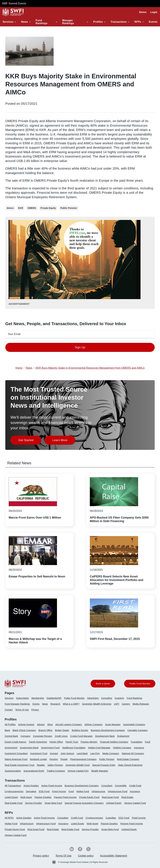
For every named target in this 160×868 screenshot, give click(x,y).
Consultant (107, 786)
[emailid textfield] (80, 334)
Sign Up (80, 347)
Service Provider (34, 803)
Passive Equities (43, 797)
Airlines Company (94, 724)
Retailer (41, 765)
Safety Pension (55, 765)
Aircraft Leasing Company (69, 724)
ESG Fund (44, 791)
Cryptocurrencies (94, 818)
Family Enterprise (38, 742)
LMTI (117, 704)
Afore (50, 724)
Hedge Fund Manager (99, 748)
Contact (9, 710)
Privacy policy (41, 856)
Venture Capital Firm (78, 771)
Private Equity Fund (89, 797)
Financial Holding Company (114, 742)
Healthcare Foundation (74, 748)
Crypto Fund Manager (81, 736)
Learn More (64, 441)
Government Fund (50, 748)
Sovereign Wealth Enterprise (97, 704)
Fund (148, 742)
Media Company (111, 753)
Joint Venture (67, 753)
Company (26, 736)
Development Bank (105, 736)
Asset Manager (113, 724)
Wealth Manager (100, 771)
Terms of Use (22, 710)
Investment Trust (39, 753)
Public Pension (107, 759)
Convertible (121, 786)
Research (55, 704)
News (24, 22)
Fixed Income (59, 791)
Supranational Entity (34, 771)
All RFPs (9, 818)
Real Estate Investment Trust (19, 765)
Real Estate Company (128, 759)
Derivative (31, 791)
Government (11, 748)
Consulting (107, 698)
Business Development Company (108, 730)
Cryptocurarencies (14, 791)
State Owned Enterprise (130, 765)
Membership (38, 698)
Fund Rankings (41, 22)
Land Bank (82, 753)
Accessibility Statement (113, 856)
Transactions (117, 22)
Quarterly (119, 698)
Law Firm (95, 753)
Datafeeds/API (54, 698)
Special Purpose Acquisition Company (84, 803)
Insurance (139, 748)
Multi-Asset (26, 797)
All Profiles (10, 724)
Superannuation (13, 771)
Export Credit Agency (16, 742)
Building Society (80, 730)
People (64, 759)
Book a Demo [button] (103, 684)
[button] (10, 22)
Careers (126, 704)
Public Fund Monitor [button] (140, 684)
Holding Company (122, 748)
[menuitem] (10, 699)
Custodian (111, 818)
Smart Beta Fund (53, 803)
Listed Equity (11, 797)
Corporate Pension (43, 736)
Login (154, 12)
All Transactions (13, 786)
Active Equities (31, 786)
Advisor (41, 724)
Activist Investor (26, 724)
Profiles (98, 22)
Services (7, 22)
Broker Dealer (62, 730)
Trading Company (56, 771)
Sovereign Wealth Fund (78, 765)
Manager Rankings (68, 22)
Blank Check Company (24, 730)
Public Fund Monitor (74, 698)
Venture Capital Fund (135, 803)
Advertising (93, 698)
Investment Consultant (16, 753)
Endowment (123, 736)
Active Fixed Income (52, 786)
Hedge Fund (83, 791)
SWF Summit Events (14, 3)
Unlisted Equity (114, 803)
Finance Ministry (89, 742)
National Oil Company (133, 753)
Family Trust (72, 742)
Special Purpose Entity (104, 765)
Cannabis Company (138, 730)
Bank (7, 730)
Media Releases (141, 704)
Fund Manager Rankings (17, 704)
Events (153, 22)
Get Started (30, 441)
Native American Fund (16, 759)
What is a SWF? (71, 704)
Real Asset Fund (110, 797)
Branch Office (45, 730)
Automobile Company (134, 724)
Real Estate (127, 797)
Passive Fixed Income (65, 797)
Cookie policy (86, 856)
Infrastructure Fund (118, 791)
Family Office (56, 742)
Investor (54, 753)
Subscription (22, 698)
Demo (143, 12)
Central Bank (11, 736)
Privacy (35, 710)
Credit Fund (135, 786)
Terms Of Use (63, 856)
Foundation (137, 742)
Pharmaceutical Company (83, 759)
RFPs (138, 22)
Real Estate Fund (14, 803)
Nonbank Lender (38, 759)
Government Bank (29, 748)
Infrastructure (98, 791)
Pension (54, 759)
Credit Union (61, 736)
